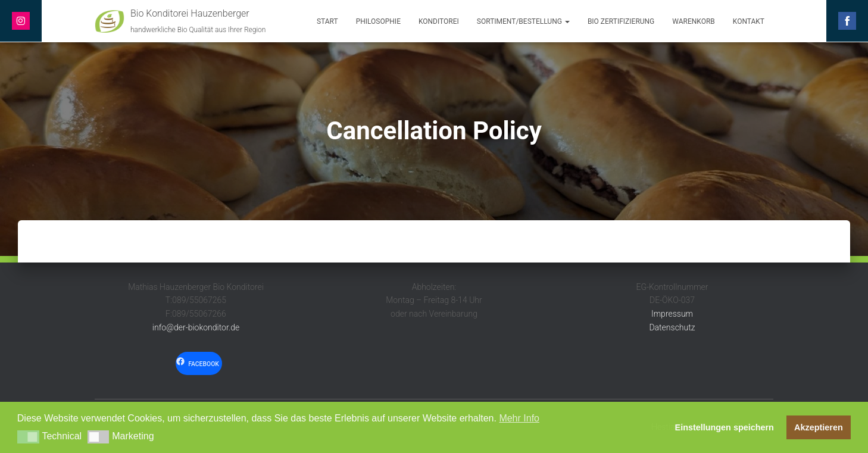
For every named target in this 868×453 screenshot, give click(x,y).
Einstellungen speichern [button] (725, 427)
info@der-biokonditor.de (196, 327)
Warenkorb (693, 21)
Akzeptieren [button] (819, 427)
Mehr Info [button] (519, 418)
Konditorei (439, 21)
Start (327, 21)
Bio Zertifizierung (621, 21)
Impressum (672, 314)
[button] (28, 437)
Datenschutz (672, 327)
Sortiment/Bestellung (523, 21)
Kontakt (749, 21)
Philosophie (378, 21)
